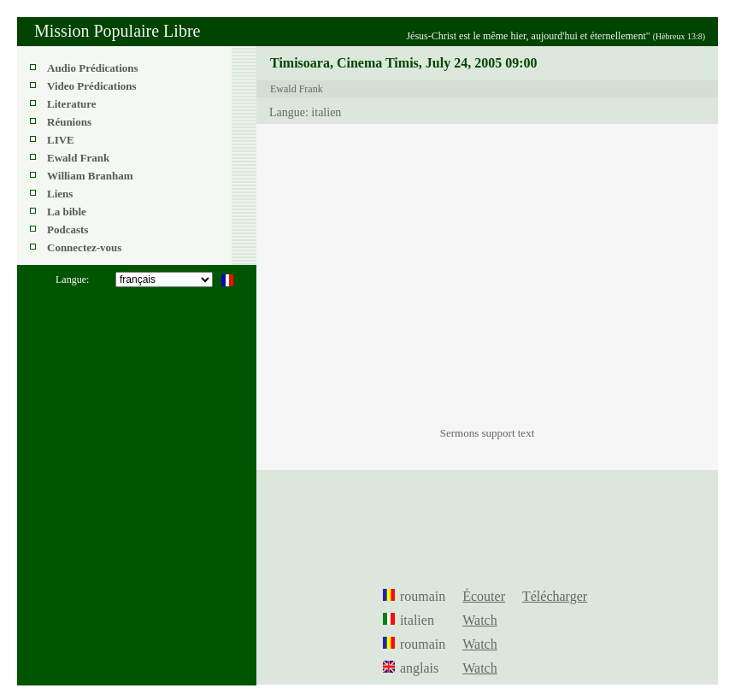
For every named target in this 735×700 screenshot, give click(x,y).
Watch (479, 620)
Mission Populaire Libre (117, 31)
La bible (67, 212)
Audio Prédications (93, 68)
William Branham (90, 176)
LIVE (61, 140)
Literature (72, 104)
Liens (60, 194)
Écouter (484, 596)
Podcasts (68, 229)
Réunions (69, 122)
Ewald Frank (78, 158)
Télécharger (555, 596)
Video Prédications (92, 86)
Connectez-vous (84, 247)
